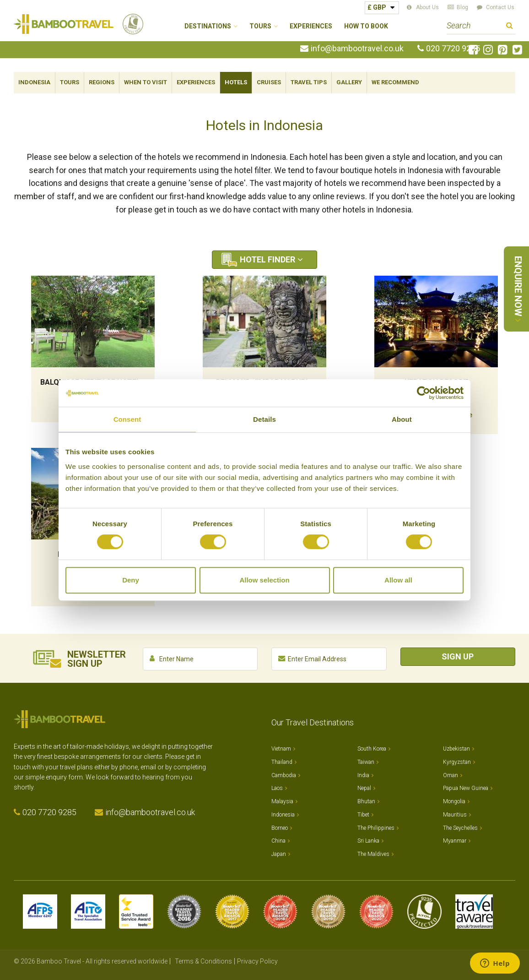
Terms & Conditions (203, 961)
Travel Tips (309, 82)
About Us (427, 7)
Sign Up (458, 656)
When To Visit (146, 82)
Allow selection (264, 580)
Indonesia (34, 82)
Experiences (311, 26)
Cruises (269, 82)
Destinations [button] (208, 26)
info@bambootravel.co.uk (357, 49)
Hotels (236, 82)
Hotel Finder (267, 259)
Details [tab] (264, 419)
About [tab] (402, 419)
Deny (131, 580)
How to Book (366, 26)
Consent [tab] (127, 419)
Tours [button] (260, 26)
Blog (462, 7)
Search (510, 27)
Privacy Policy (257, 961)
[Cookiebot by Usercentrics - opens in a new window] (424, 393)
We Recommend (395, 82)
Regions (102, 82)
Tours (70, 82)
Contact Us (500, 7)
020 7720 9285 (453, 49)
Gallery (349, 82)
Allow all (398, 580)
